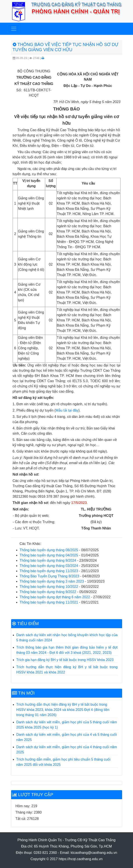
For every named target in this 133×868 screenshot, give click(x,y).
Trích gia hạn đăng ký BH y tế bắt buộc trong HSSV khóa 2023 (65, 660)
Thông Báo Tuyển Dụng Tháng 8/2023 (49, 576)
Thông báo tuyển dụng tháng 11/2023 (49, 571)
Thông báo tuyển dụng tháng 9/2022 (48, 592)
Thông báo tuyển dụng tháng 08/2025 (49, 550)
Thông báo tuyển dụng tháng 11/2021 (49, 602)
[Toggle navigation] (14, 29)
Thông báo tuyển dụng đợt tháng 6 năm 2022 (55, 597)
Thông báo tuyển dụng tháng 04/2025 (49, 555)
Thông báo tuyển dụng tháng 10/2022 (49, 587)
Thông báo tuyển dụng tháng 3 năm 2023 (52, 581)
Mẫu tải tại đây (67, 410)
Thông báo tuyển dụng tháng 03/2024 (49, 566)
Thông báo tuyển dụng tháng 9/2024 (48, 560)
